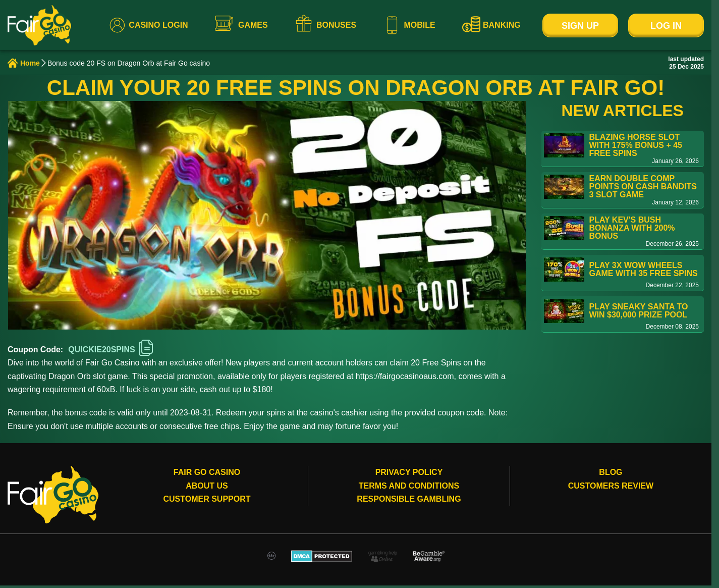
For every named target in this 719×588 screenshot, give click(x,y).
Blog (611, 472)
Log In (666, 26)
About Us (207, 486)
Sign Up (580, 26)
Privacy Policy (409, 472)
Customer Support (207, 499)
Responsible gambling (409, 499)
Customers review (611, 486)
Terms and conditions (409, 486)
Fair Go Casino (207, 472)
